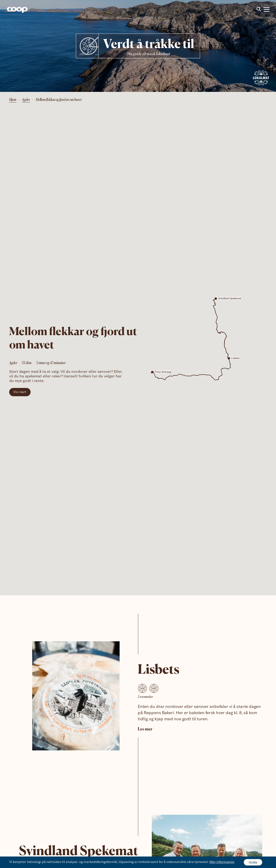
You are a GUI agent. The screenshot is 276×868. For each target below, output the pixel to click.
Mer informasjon (222, 862)
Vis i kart (20, 392)
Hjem (13, 100)
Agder (26, 100)
